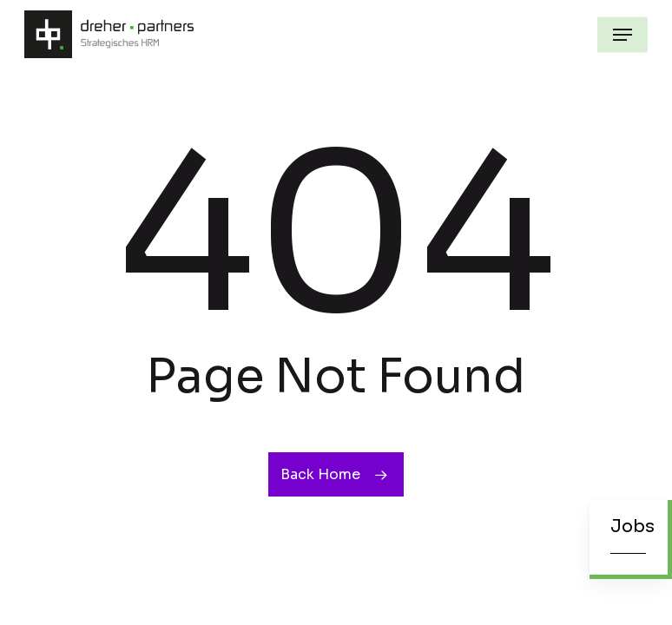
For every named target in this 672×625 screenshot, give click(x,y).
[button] (623, 35)
